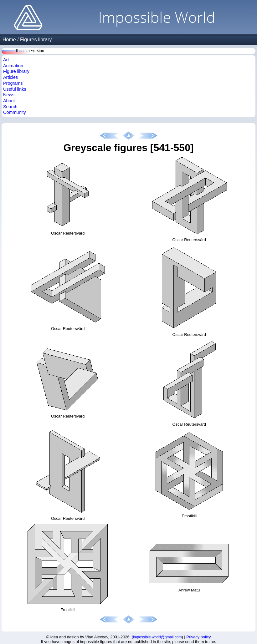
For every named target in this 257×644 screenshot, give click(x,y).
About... (11, 101)
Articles (10, 77)
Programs (13, 83)
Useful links (15, 89)
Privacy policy (198, 637)
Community (15, 112)
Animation (13, 66)
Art (6, 60)
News (9, 95)
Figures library (36, 40)
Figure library (16, 71)
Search (10, 107)
